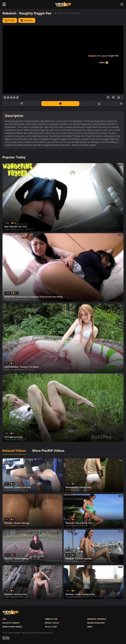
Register (93, 56)
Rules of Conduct (11, 623)
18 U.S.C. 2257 (51, 627)
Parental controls (97, 619)
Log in (104, 56)
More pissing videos (12, 627)
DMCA (90, 627)
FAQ (4, 619)
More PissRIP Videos (48, 451)
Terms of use (51, 619)
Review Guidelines (96, 623)
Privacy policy (52, 623)
